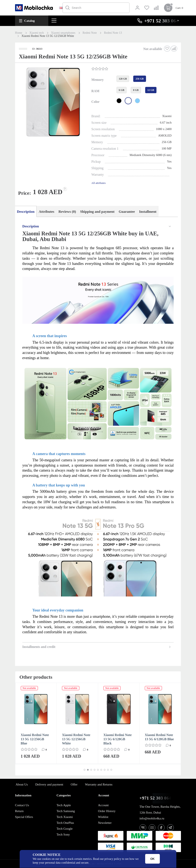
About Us (22, 784)
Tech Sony (63, 834)
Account (103, 805)
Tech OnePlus (65, 823)
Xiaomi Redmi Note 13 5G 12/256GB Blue (35, 739)
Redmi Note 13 (113, 33)
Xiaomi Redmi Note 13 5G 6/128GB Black (117, 739)
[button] (53, 103)
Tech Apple (64, 805)
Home (19, 33)
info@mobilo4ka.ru (152, 818)
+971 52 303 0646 (156, 798)
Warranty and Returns (99, 784)
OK (152, 859)
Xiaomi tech (37, 33)
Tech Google (65, 829)
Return (19, 811)
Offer (74, 784)
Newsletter (105, 823)
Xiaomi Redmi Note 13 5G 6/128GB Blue (159, 737)
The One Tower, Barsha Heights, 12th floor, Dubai (160, 810)
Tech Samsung (66, 811)
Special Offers (24, 817)
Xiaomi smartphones (63, 33)
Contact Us (22, 805)
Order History (107, 811)
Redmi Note (90, 33)
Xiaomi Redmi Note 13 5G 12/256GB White (76, 739)
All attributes (99, 183)
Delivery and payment (49, 784)
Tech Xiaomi (65, 817)
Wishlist (103, 817)
